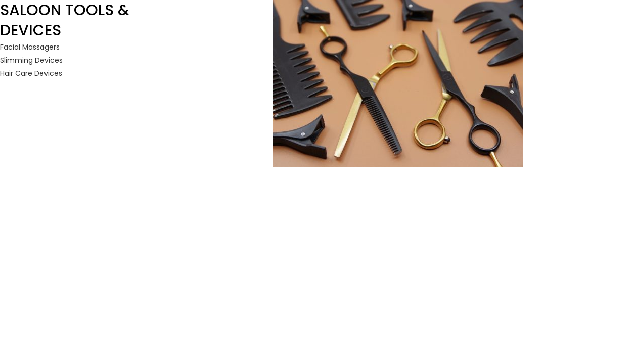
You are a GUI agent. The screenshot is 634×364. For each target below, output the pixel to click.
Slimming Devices (31, 60)
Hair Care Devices (31, 73)
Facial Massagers (30, 47)
